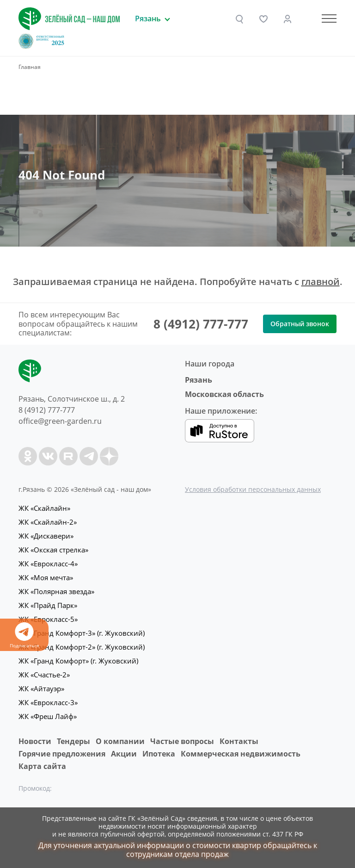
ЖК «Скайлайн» (44, 508)
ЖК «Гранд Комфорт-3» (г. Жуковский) (82, 633)
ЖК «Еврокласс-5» (48, 619)
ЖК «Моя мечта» (46, 577)
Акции (124, 754)
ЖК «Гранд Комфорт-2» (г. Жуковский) (82, 647)
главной (321, 282)
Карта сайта (42, 766)
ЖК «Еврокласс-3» (48, 702)
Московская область (224, 394)
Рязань (199, 380)
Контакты (239, 741)
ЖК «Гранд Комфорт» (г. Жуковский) (78, 661)
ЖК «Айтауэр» (41, 688)
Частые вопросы (182, 741)
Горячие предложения (62, 754)
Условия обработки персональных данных (253, 489)
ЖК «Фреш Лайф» (48, 716)
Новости (35, 741)
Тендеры (73, 741)
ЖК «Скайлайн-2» (48, 522)
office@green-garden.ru (60, 421)
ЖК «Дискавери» (46, 536)
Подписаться (24, 635)
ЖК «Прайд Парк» (48, 605)
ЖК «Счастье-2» (44, 675)
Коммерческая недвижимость (241, 754)
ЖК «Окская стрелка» (53, 550)
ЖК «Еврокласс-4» (48, 564)
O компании (120, 741)
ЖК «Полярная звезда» (56, 591)
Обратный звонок (300, 324)
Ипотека (159, 754)
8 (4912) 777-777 (201, 324)
